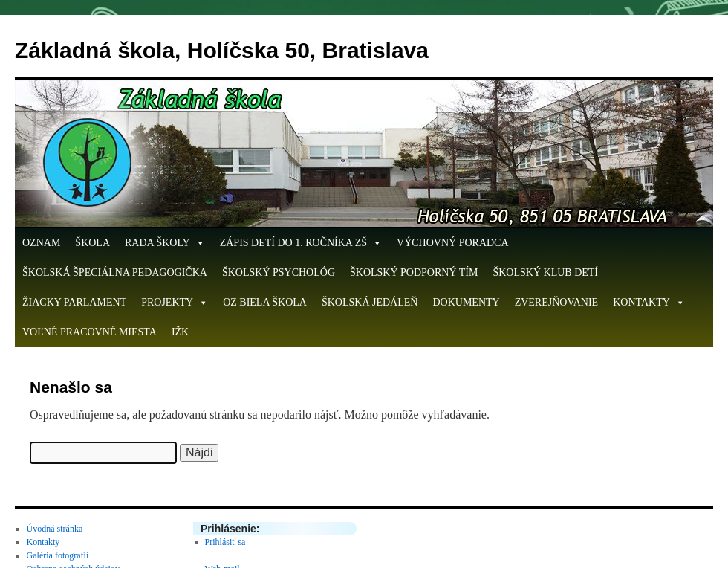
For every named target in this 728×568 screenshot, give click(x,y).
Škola (92, 243)
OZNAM (41, 243)
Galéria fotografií (58, 555)
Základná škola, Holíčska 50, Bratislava (222, 50)
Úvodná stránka (55, 529)
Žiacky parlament (74, 302)
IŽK (180, 332)
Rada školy (165, 243)
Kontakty (649, 303)
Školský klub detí (545, 272)
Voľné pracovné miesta (90, 332)
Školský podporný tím (414, 272)
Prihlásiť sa (225, 542)
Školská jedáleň (370, 302)
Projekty (175, 303)
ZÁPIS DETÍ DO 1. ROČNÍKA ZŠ (301, 243)
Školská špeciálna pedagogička (115, 272)
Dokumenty (466, 302)
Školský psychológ (279, 272)
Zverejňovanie (557, 302)
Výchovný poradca (453, 243)
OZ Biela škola (265, 302)
